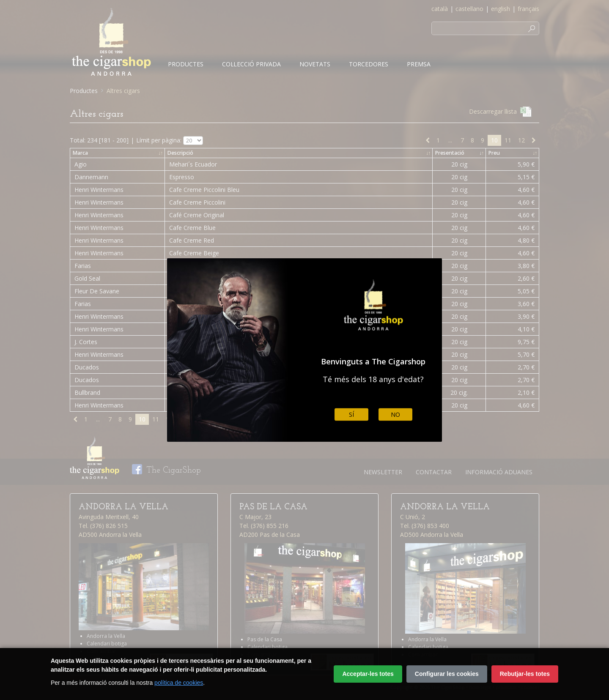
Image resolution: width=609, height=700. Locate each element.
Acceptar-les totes (368, 674)
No (395, 414)
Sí (351, 414)
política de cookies (179, 683)
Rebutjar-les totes (525, 674)
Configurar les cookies (447, 674)
